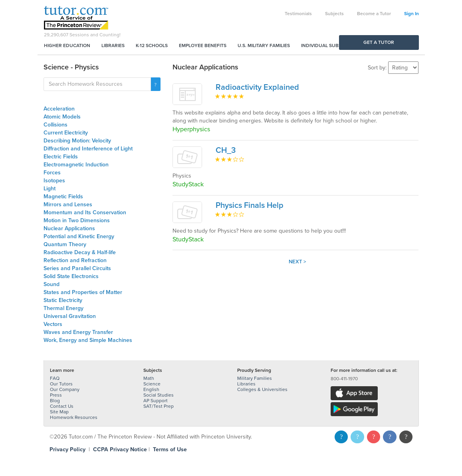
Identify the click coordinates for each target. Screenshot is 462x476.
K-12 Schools (152, 45)
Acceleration (59, 109)
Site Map (59, 412)
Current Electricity (66, 133)
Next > (297, 262)
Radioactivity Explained (257, 87)
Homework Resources (74, 417)
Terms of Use (170, 449)
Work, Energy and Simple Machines (88, 340)
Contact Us (62, 406)
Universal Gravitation (70, 316)
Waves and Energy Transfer (78, 332)
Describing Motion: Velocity (77, 141)
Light (50, 189)
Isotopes (54, 181)
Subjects (334, 14)
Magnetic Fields (63, 197)
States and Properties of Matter (83, 292)
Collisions (56, 125)
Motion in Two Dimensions (77, 220)
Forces (52, 173)
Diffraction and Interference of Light (88, 149)
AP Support (156, 401)
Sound (52, 284)
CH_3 (226, 150)
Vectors (53, 324)
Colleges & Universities (262, 389)
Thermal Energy (63, 308)
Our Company (65, 389)
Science (152, 384)
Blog (55, 401)
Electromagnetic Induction (76, 165)
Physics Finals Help (250, 205)
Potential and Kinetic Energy (79, 236)
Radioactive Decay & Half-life (80, 252)
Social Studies (159, 395)
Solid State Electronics (71, 276)
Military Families (255, 378)
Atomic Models (62, 117)
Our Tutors (61, 384)
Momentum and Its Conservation (85, 212)
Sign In (411, 14)
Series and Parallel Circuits (77, 268)
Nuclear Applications (69, 228)
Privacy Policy (67, 449)
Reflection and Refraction (75, 260)
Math (149, 378)
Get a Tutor (379, 42)
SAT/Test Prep (159, 406)
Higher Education (67, 45)
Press (56, 395)
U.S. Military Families (264, 45)
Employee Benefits (203, 45)
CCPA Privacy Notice (120, 449)
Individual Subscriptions (333, 45)
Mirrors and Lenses (68, 204)
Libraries (113, 45)
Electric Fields (61, 157)
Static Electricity (63, 300)
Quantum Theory (65, 244)
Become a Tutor (374, 14)
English (151, 389)
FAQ (55, 378)
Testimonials (298, 14)
